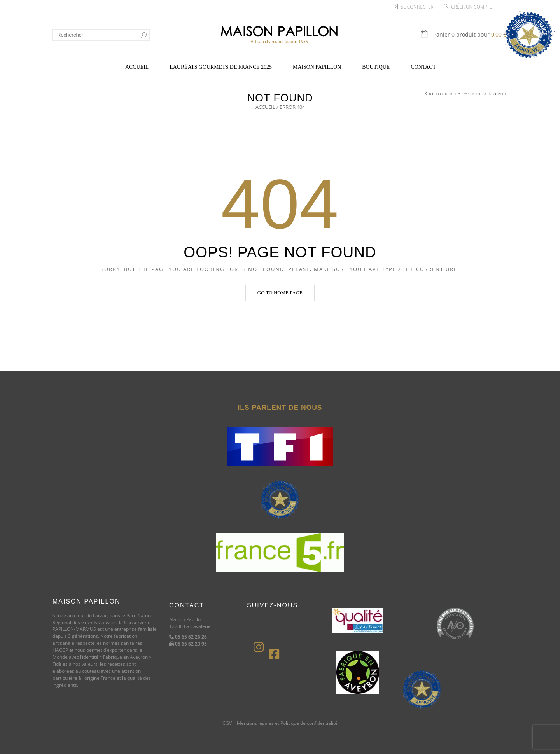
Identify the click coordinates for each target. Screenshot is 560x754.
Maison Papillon (317, 67)
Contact (423, 67)
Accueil (137, 67)
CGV (227, 723)
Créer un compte (472, 7)
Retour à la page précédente (468, 94)
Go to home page (280, 293)
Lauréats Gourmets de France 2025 (221, 67)
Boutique (376, 67)
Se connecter (417, 7)
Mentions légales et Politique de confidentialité (287, 723)
